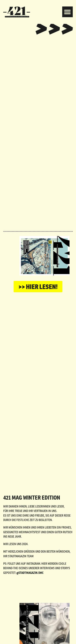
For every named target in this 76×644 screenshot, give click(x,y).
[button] (68, 12)
